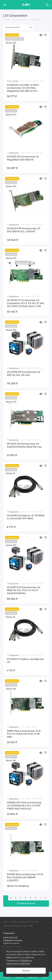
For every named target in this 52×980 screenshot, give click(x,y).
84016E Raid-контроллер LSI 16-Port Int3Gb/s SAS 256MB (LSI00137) (25, 877)
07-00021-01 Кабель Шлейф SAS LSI (25, 661)
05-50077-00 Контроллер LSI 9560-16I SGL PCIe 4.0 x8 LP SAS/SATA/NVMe (24, 590)
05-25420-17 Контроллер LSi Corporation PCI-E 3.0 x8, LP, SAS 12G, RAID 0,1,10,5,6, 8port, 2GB (26, 303)
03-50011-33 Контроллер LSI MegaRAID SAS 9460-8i (23, 158)
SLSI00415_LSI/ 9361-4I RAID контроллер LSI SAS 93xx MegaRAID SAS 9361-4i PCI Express (23, 88)
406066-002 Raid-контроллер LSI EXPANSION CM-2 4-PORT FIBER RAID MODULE (24, 805)
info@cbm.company (13, 940)
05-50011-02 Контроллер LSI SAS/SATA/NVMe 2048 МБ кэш (24, 445)
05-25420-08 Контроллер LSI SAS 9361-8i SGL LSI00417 (24, 230)
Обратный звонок (11, 943)
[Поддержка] (47, 5)
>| (46, 898)
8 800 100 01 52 (10, 938)
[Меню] (5, 5)
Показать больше (26, 903)
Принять (26, 971)
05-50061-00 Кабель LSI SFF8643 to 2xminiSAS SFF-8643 (26, 517)
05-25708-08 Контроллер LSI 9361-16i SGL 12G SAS (24, 373)
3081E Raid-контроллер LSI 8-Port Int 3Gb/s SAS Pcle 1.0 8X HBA (24, 734)
